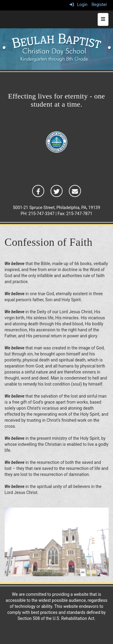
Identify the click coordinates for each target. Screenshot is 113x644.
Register (99, 5)
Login (78, 5)
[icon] (38, 191)
